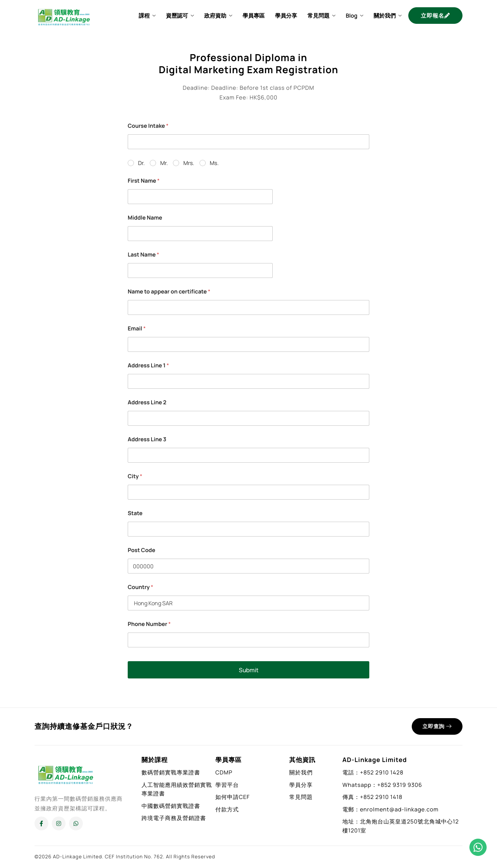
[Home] (64, 15)
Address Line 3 (147, 439)
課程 (147, 16)
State (135, 513)
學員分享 (286, 16)
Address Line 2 (147, 402)
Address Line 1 (148, 365)
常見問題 (321, 16)
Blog (355, 16)
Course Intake (148, 126)
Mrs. (189, 163)
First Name (144, 181)
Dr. (141, 163)
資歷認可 (180, 16)
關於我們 (387, 16)
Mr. (164, 163)
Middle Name (145, 218)
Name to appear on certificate (169, 292)
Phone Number (149, 624)
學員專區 (254, 16)
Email (137, 329)
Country (140, 587)
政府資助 (218, 16)
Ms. (214, 163)
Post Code (142, 550)
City (135, 476)
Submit (249, 670)
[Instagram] (59, 823)
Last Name (143, 255)
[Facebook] (41, 823)
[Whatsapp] (76, 823)
